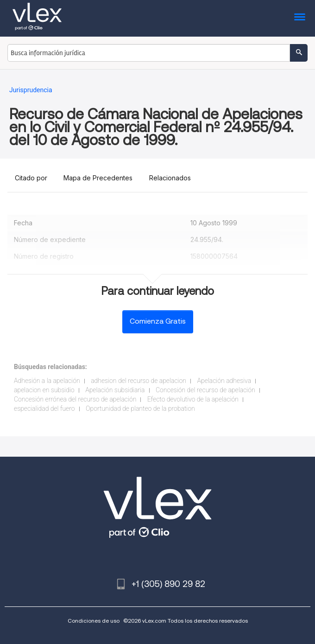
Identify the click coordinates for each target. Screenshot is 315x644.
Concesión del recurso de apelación (205, 390)
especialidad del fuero (44, 408)
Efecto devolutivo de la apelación (193, 399)
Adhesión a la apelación (47, 381)
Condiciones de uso (94, 621)
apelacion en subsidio (44, 390)
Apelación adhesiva (224, 381)
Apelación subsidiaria (115, 390)
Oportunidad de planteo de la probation (140, 408)
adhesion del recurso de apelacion (139, 381)
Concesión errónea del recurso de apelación (75, 399)
